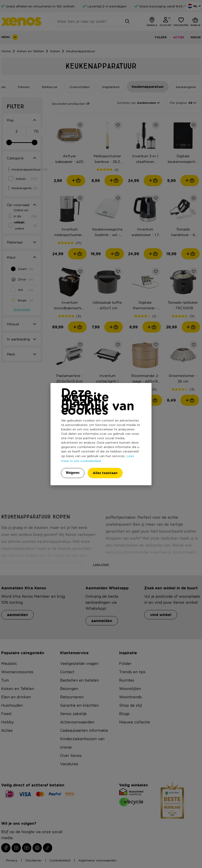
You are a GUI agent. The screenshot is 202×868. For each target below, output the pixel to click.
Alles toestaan (105, 473)
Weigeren (73, 473)
